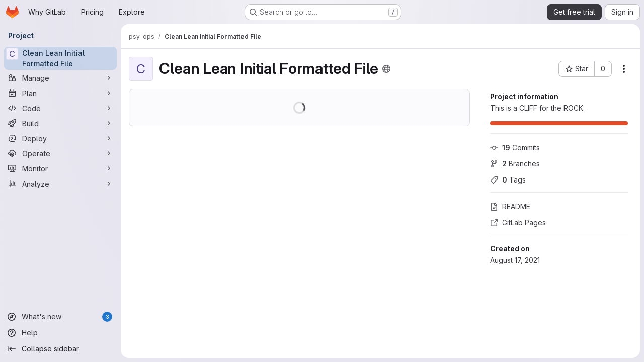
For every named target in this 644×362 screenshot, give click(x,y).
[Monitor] (60, 168)
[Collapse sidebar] (60, 349)
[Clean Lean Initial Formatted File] (60, 58)
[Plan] (60, 93)
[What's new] (60, 317)
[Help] (60, 333)
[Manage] (60, 78)
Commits (515, 148)
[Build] (60, 123)
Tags (508, 180)
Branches (515, 164)
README (510, 206)
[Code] (60, 108)
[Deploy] (60, 138)
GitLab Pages (518, 222)
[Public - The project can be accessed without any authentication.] (386, 69)
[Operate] (60, 153)
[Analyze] (60, 184)
